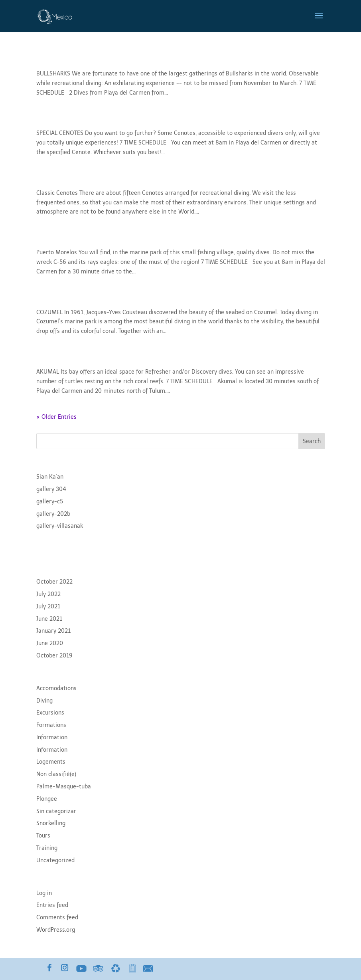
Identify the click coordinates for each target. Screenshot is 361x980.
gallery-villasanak (60, 526)
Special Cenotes (70, 119)
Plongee (47, 799)
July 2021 (48, 607)
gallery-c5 (50, 502)
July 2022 (48, 594)
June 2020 (50, 643)
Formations (51, 725)
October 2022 (54, 582)
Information (52, 737)
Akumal (52, 358)
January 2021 (53, 631)
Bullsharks (58, 60)
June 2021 (49, 619)
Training (47, 848)
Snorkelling (51, 823)
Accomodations (56, 688)
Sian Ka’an (50, 477)
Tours (43, 836)
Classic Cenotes (70, 179)
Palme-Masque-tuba (64, 787)
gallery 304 (51, 489)
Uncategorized (55, 860)
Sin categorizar (56, 811)
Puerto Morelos (69, 239)
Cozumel (55, 298)
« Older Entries (56, 417)
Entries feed (52, 905)
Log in (44, 893)
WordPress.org (56, 930)
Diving (44, 701)
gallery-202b (53, 514)
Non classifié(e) (56, 774)
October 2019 (54, 656)
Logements (51, 762)
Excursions (50, 713)
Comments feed (57, 918)
